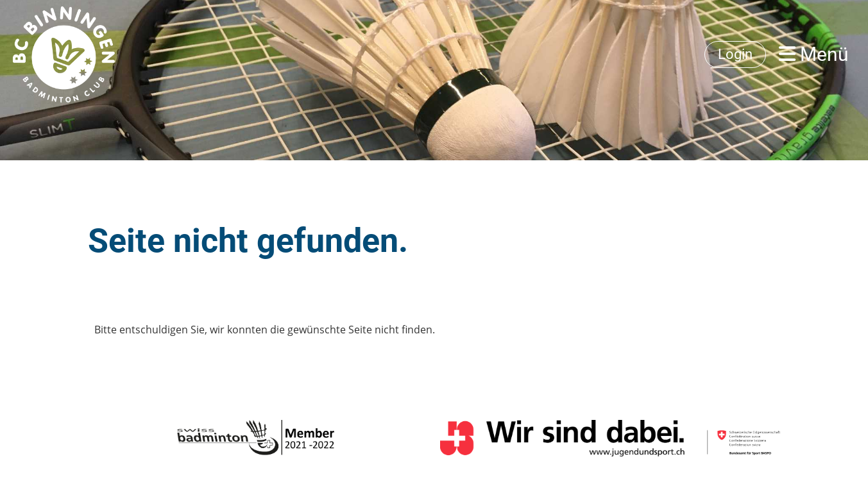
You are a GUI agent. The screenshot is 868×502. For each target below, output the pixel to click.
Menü (814, 54)
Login (735, 54)
